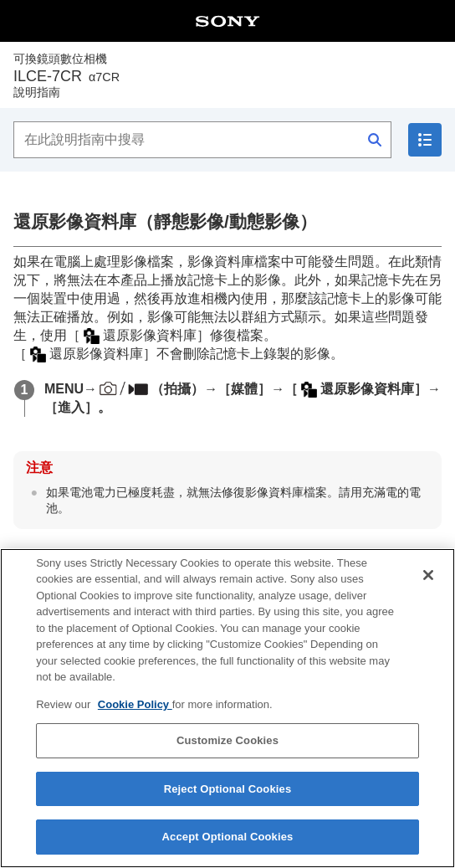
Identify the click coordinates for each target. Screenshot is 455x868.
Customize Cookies (227, 740)
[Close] (428, 575)
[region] (227, 708)
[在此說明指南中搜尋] (202, 140)
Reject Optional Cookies (228, 789)
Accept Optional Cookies (228, 837)
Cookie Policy (135, 704)
